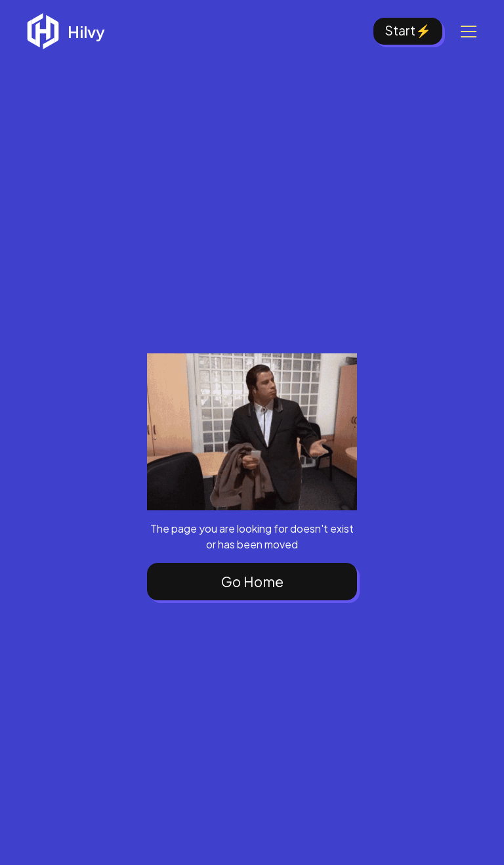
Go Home (252, 582)
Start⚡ (408, 30)
